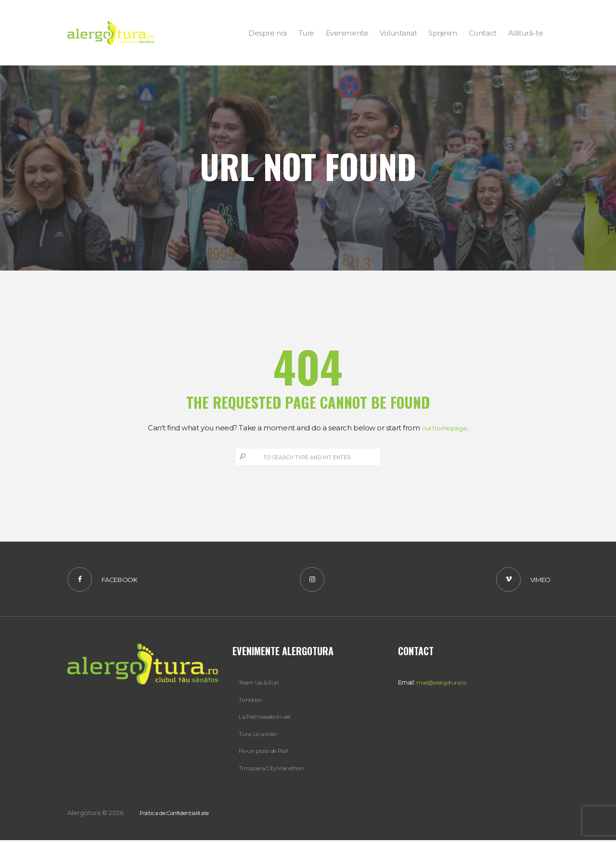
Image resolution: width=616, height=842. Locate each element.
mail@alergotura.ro (444, 685)
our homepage (444, 428)
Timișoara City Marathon (274, 770)
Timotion (252, 702)
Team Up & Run (261, 685)
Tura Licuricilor (259, 736)
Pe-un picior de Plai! (268, 753)
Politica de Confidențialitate (180, 815)
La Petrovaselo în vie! (269, 719)
